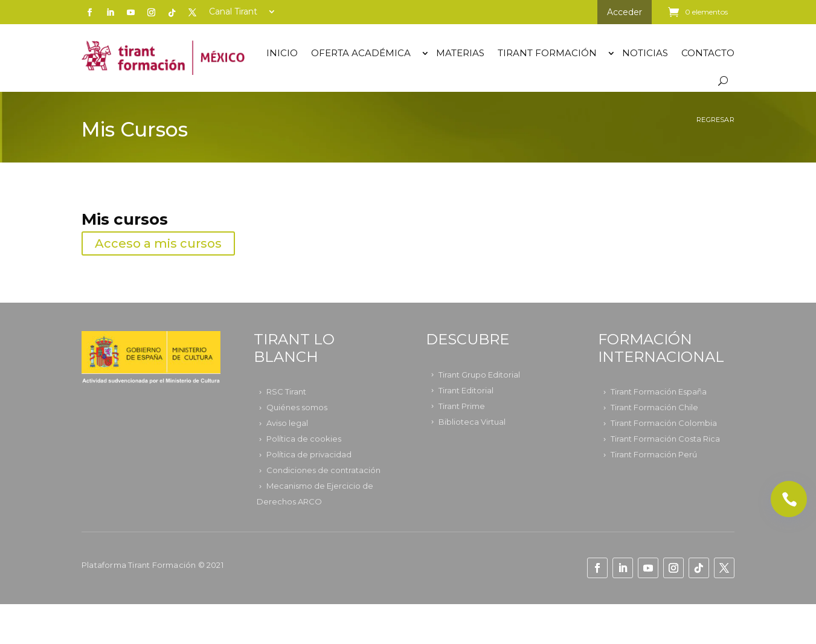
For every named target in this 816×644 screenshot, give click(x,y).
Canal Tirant (233, 12)
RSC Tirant (286, 391)
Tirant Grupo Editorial (479, 375)
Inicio (282, 53)
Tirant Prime (462, 406)
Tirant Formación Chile (654, 407)
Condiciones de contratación (323, 470)
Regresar (715, 120)
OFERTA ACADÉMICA (361, 53)
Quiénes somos (297, 407)
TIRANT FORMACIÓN (547, 53)
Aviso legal (287, 423)
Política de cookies (304, 439)
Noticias (645, 53)
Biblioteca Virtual (472, 422)
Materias (460, 53)
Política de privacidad (309, 454)
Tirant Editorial (466, 390)
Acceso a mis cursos (158, 243)
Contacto (708, 53)
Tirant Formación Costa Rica (665, 439)
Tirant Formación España (659, 391)
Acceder (625, 12)
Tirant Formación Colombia (664, 423)
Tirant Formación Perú (654, 454)
